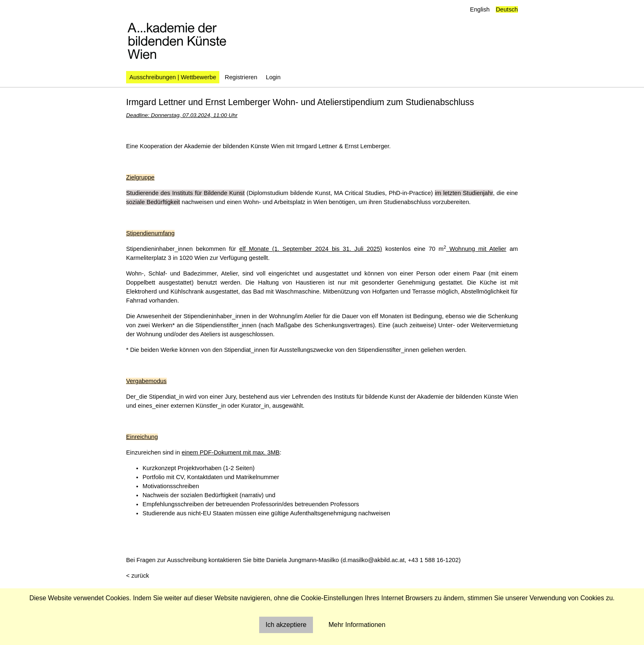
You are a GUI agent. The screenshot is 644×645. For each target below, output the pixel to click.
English (480, 9)
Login (273, 77)
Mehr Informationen (357, 625)
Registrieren (241, 77)
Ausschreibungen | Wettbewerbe (173, 77)
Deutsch (507, 9)
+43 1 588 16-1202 (433, 560)
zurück (140, 576)
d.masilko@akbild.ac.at (374, 560)
